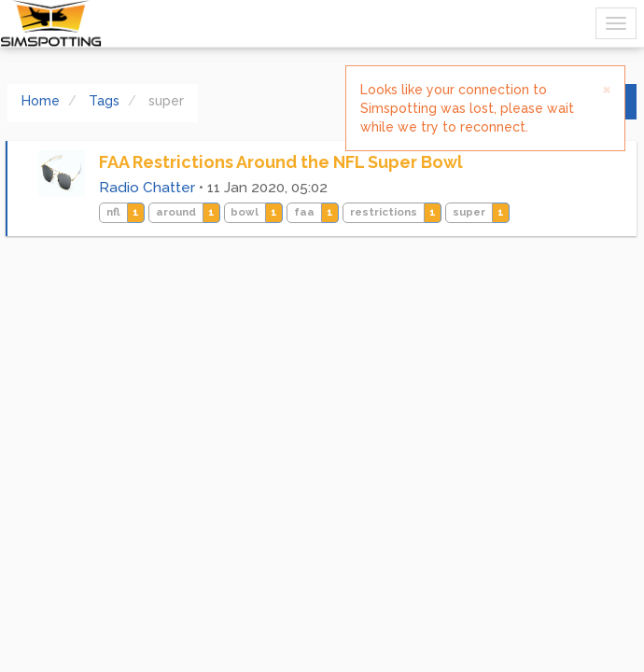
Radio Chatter (147, 188)
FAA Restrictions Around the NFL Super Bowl (281, 162)
